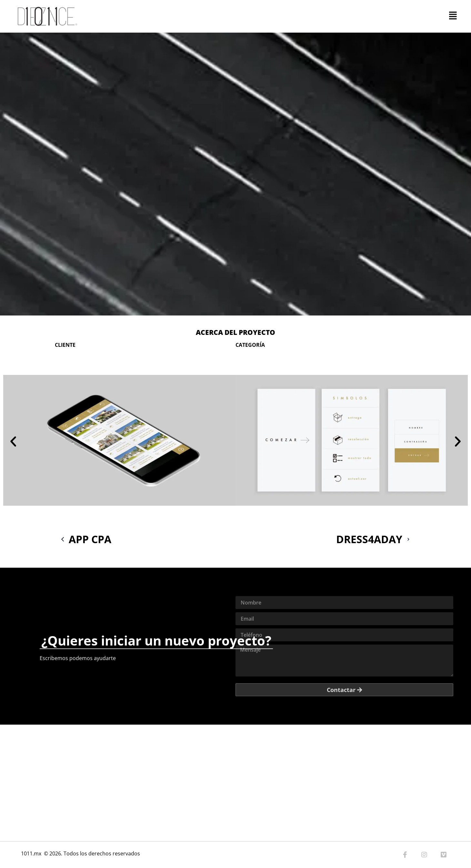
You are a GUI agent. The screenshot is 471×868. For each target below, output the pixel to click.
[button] (13, 441)
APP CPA (84, 539)
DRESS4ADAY (375, 539)
